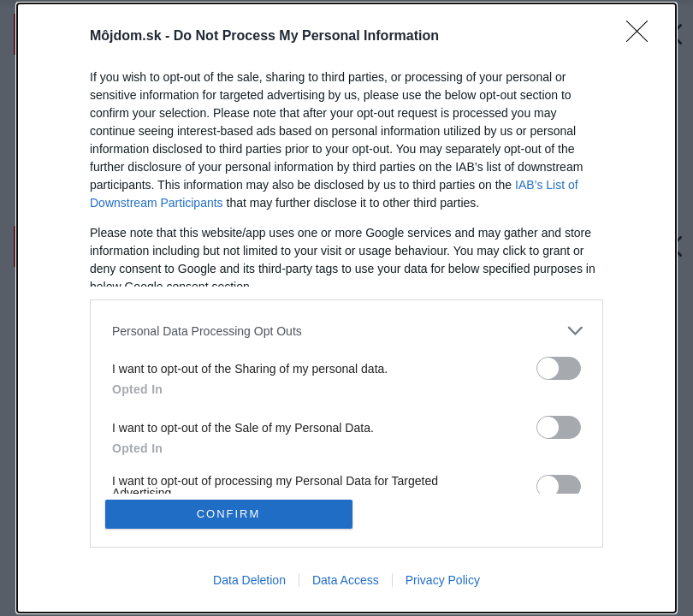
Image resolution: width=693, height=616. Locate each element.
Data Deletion (249, 580)
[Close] (643, 37)
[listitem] (346, 331)
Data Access (346, 580)
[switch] (559, 368)
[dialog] (346, 308)
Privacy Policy (443, 580)
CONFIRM (229, 514)
